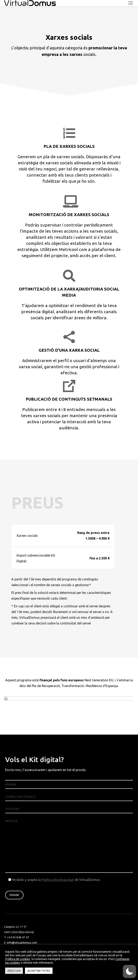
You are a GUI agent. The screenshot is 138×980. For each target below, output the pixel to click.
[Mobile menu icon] (131, 3)
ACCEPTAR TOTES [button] (39, 971)
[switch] (129, 971)
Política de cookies (18, 959)
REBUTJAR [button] (14, 971)
